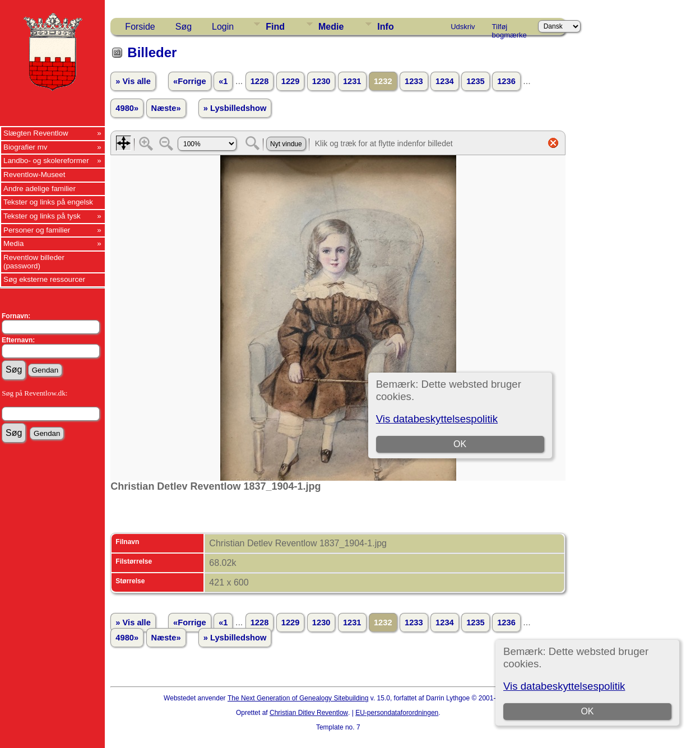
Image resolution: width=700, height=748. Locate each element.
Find (275, 27)
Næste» (166, 108)
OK (587, 711)
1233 (414, 81)
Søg (184, 27)
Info (385, 27)
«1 (223, 81)
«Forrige (190, 81)
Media (13, 243)
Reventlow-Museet (34, 175)
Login (223, 27)
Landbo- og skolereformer (46, 161)
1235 (476, 81)
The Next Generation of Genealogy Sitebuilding (298, 698)
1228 (260, 81)
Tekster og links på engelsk (48, 202)
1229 (291, 81)
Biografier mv (26, 147)
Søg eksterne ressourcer (44, 279)
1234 (445, 81)
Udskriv (463, 27)
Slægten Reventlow (36, 133)
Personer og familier (37, 230)
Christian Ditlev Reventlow (309, 713)
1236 (506, 81)
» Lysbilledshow (235, 108)
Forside (140, 27)
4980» (127, 108)
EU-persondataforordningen (397, 713)
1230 (321, 81)
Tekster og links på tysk (42, 216)
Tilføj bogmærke (509, 29)
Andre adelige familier (40, 189)
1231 (352, 81)
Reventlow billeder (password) (34, 262)
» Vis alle (133, 81)
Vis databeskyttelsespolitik (564, 686)
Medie (331, 27)
